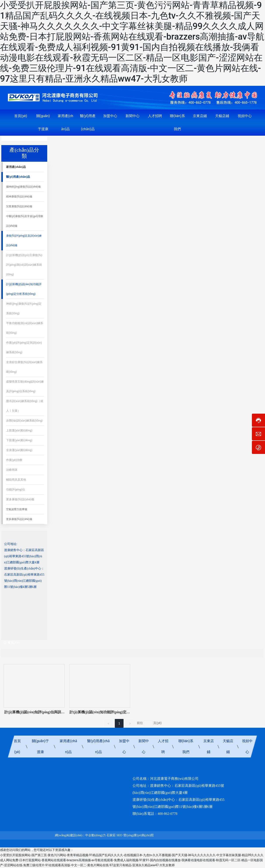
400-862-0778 (168, 814)
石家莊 (111, 835)
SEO (119, 835)
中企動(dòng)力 (95, 835)
